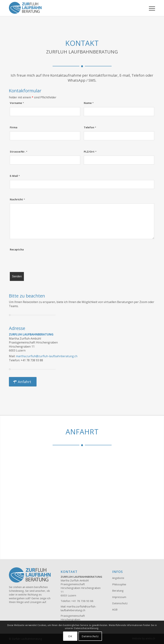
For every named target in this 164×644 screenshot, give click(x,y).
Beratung (118, 591)
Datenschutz (120, 603)
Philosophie (119, 584)
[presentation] (37, 261)
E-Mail (15, 176)
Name (89, 103)
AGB (115, 609)
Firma (14, 127)
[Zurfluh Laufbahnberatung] (25, 8)
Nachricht (17, 199)
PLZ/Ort (90, 152)
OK (70, 636)
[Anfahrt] (23, 382)
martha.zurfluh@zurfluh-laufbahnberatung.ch (47, 356)
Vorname (17, 103)
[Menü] (150, 8)
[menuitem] (150, 8)
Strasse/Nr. (19, 152)
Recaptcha (17, 249)
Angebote (118, 578)
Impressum (119, 597)
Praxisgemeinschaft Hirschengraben (73, 618)
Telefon (90, 127)
